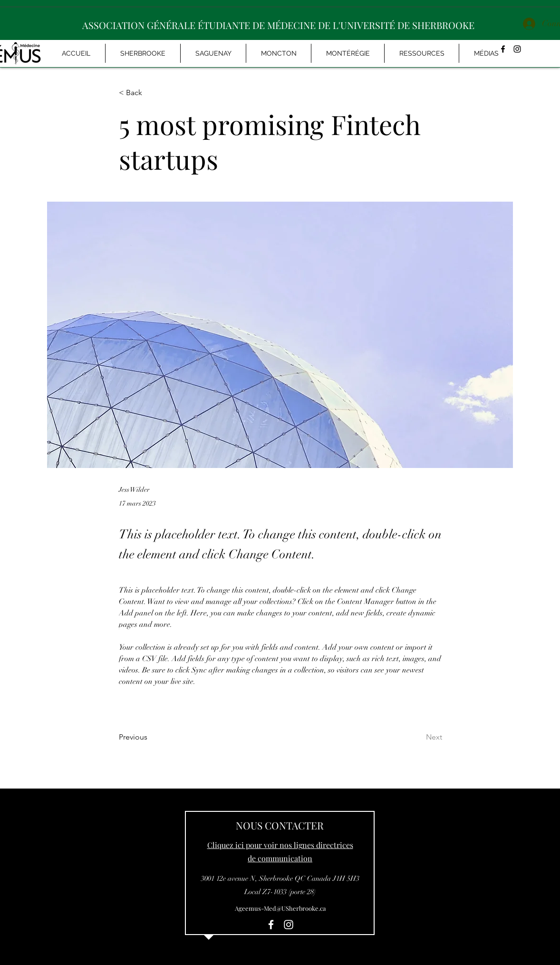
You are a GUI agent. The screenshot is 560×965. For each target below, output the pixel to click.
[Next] (418, 737)
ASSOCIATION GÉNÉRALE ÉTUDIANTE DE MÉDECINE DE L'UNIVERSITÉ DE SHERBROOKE (278, 25)
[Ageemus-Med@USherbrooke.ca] (280, 908)
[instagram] (517, 49)
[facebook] (271, 925)
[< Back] (150, 93)
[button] (486, 53)
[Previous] (150, 737)
